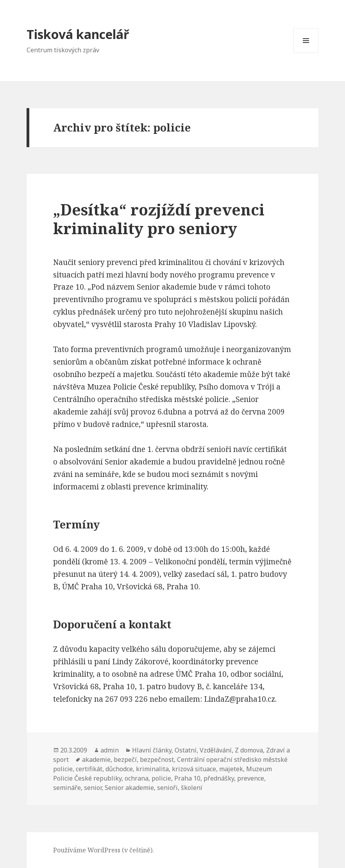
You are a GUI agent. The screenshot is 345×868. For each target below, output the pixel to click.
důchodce (119, 769)
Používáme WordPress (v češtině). (104, 850)
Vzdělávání (216, 750)
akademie (96, 759)
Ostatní (186, 750)
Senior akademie (129, 788)
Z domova (249, 750)
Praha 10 (187, 778)
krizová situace (194, 769)
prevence (251, 778)
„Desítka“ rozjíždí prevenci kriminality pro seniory (159, 219)
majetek (231, 769)
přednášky (219, 778)
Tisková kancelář (78, 34)
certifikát (89, 769)
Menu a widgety (306, 53)
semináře (67, 788)
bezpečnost (157, 759)
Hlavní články (152, 750)
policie (161, 778)
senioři (167, 788)
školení (192, 788)
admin (110, 750)
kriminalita (152, 769)
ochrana (137, 778)
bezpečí (125, 759)
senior (93, 788)
